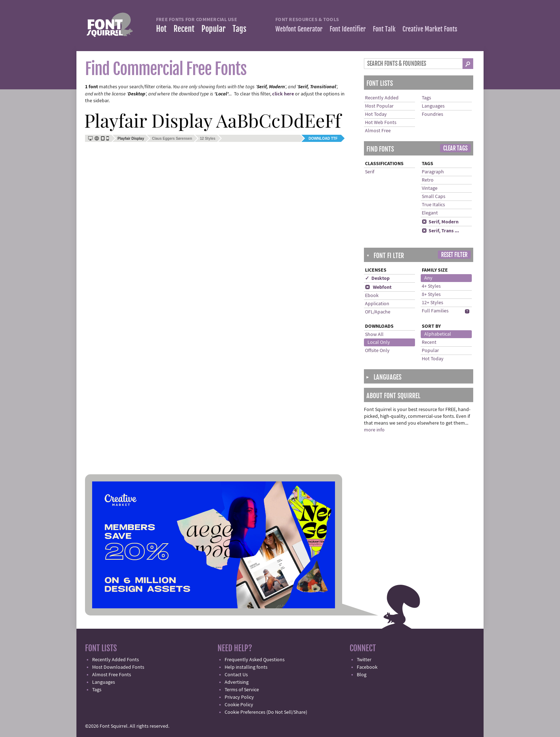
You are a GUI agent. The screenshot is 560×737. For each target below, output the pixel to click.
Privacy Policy (239, 697)
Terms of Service (242, 690)
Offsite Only (377, 351)
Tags (239, 29)
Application (377, 304)
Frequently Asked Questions (255, 660)
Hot (161, 29)
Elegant (430, 213)
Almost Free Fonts (112, 675)
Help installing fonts (246, 667)
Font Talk (384, 29)
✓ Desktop (377, 278)
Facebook (367, 667)
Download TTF (323, 139)
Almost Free (378, 131)
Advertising (237, 682)
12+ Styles (432, 303)
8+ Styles (431, 295)
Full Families (435, 311)
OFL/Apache (378, 312)
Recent (184, 29)
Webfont (378, 287)
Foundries (432, 114)
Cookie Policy (239, 705)
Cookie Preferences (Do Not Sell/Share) (266, 712)
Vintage (430, 188)
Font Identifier (348, 29)
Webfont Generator (299, 29)
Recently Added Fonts (116, 660)
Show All (374, 335)
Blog (362, 675)
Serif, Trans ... (440, 231)
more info (374, 430)
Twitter (364, 660)
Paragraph (433, 172)
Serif (370, 172)
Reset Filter (454, 255)
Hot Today (376, 114)
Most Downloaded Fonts (118, 667)
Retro (428, 180)
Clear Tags (455, 148)
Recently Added (382, 98)
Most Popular (379, 106)
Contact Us (236, 675)
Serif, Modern (440, 222)
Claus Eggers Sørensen (172, 139)
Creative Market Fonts (430, 29)
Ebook (372, 296)
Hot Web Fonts (381, 123)
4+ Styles (431, 286)
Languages (433, 106)
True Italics (433, 205)
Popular (213, 29)
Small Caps (434, 197)
